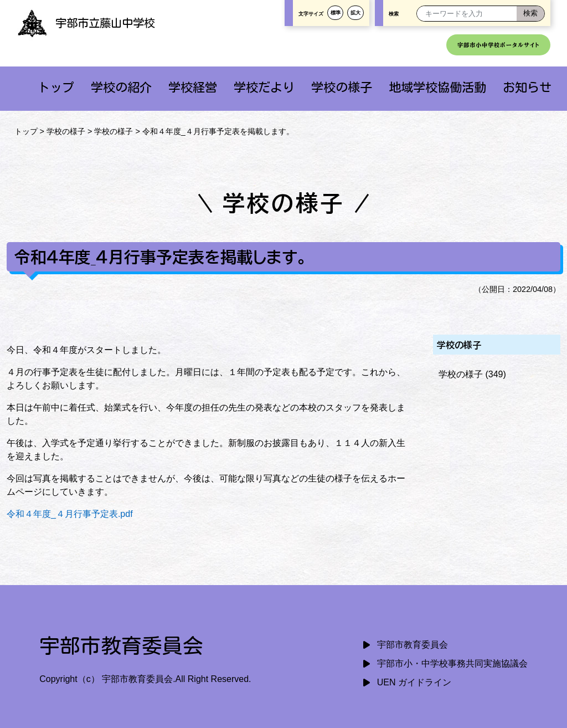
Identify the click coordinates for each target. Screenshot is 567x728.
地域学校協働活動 (437, 87)
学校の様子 (342, 87)
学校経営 (193, 87)
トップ (56, 87)
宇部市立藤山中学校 (86, 23)
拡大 (355, 13)
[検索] (530, 14)
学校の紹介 (121, 87)
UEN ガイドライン (414, 682)
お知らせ (527, 87)
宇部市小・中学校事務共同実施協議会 (452, 663)
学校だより (264, 87)
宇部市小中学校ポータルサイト (498, 45)
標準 (336, 13)
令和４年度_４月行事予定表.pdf (70, 514)
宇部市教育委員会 (413, 645)
